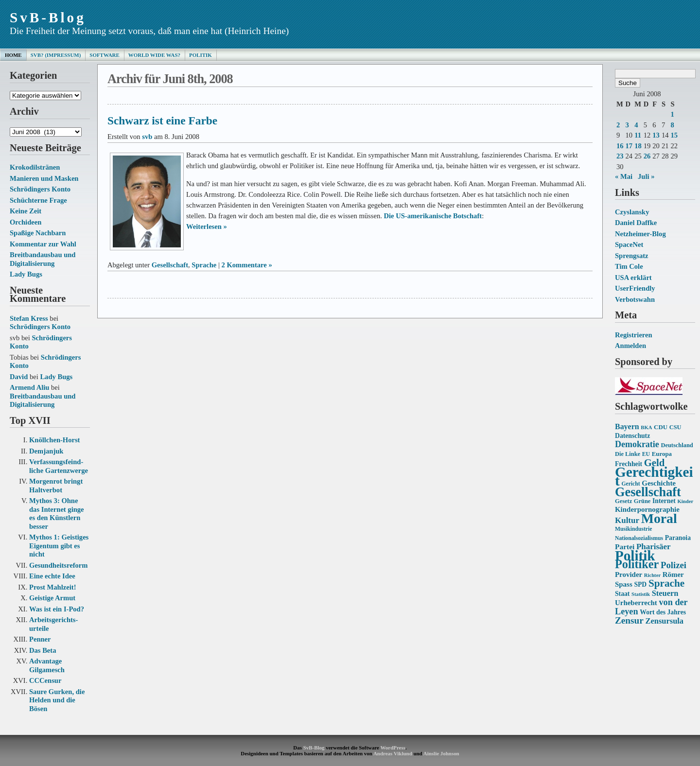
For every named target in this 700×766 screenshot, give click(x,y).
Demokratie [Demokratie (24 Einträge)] (637, 444)
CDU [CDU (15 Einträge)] (661, 427)
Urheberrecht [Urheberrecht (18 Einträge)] (636, 603)
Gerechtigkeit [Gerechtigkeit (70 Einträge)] (654, 476)
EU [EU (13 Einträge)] (646, 454)
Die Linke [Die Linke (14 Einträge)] (628, 454)
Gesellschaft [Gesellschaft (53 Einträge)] (648, 492)
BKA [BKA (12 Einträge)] (646, 427)
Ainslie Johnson (441, 753)
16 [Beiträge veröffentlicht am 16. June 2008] (620, 146)
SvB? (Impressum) (56, 55)
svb (147, 137)
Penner (40, 639)
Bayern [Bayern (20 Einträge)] (627, 427)
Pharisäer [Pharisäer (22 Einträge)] (654, 547)
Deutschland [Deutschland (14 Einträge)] (677, 445)
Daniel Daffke (636, 223)
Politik (201, 55)
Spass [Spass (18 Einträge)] (624, 584)
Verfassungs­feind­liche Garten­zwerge (59, 466)
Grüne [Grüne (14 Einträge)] (642, 501)
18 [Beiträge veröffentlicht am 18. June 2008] (638, 146)
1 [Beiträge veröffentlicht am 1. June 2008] (672, 114)
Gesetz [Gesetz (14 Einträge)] (623, 501)
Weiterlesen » (207, 226)
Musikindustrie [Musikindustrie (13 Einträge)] (633, 529)
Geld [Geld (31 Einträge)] (655, 463)
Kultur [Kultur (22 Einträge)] (627, 520)
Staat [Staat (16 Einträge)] (622, 594)
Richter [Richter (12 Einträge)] (652, 575)
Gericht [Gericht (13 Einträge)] (630, 484)
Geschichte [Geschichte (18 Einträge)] (659, 483)
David (19, 377)
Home (13, 55)
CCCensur (45, 680)
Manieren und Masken (44, 178)
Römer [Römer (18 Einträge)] (673, 574)
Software (104, 55)
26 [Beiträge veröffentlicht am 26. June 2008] (647, 156)
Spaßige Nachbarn (38, 233)
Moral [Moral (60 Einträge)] (659, 518)
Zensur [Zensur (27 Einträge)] (629, 620)
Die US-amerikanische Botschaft (433, 216)
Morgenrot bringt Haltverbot (56, 486)
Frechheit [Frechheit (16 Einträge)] (629, 464)
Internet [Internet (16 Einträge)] (664, 501)
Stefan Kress (29, 318)
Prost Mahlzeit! (52, 587)
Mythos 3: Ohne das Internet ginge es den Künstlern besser (57, 514)
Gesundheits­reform (58, 565)
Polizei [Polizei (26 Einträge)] (674, 565)
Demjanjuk (46, 451)
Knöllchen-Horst (54, 440)
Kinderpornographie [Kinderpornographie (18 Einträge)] (647, 509)
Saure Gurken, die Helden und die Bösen (57, 700)
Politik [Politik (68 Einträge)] (635, 556)
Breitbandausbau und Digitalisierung (43, 259)
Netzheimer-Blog (640, 234)
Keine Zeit (26, 211)
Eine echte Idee (52, 576)
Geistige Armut (52, 598)
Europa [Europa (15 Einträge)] (662, 454)
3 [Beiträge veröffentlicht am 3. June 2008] (627, 125)
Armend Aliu (29, 387)
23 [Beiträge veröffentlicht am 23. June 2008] (620, 156)
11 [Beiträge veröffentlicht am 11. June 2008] (638, 135)
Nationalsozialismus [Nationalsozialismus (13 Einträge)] (639, 538)
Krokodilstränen (35, 167)
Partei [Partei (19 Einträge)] (625, 547)
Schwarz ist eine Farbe (162, 121)
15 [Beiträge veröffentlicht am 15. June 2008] (674, 135)
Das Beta (43, 650)
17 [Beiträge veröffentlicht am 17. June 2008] (629, 146)
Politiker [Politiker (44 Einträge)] (637, 564)
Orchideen (26, 222)
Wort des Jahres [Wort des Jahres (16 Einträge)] (663, 612)
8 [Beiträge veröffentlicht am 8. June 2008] (672, 125)
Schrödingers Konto (40, 189)
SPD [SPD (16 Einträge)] (640, 584)
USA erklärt (633, 278)
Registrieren (634, 335)
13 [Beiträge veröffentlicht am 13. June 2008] (656, 135)
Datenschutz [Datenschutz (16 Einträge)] (632, 436)
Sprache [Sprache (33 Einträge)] (666, 583)
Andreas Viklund (393, 753)
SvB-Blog (48, 17)
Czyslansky (632, 212)
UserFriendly (635, 288)
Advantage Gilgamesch (47, 665)
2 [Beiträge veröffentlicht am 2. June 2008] (618, 125)
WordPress (393, 748)
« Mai (624, 176)
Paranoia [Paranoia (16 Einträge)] (678, 538)
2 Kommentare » (247, 265)
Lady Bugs (26, 274)
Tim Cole (629, 266)
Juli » (646, 176)
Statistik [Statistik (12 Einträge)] (641, 594)
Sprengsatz (632, 256)
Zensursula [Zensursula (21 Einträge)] (664, 621)
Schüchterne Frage (38, 200)
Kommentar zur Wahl (43, 244)
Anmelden (630, 346)
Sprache (204, 265)
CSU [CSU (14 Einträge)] (675, 427)
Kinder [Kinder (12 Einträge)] (686, 501)
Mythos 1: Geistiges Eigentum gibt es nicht (59, 546)
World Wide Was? (154, 55)
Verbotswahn (635, 299)
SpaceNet (629, 244)
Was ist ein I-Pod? (57, 609)
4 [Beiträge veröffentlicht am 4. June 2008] (636, 125)
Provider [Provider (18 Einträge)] (629, 574)
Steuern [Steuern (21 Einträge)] (665, 593)
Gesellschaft (170, 265)
